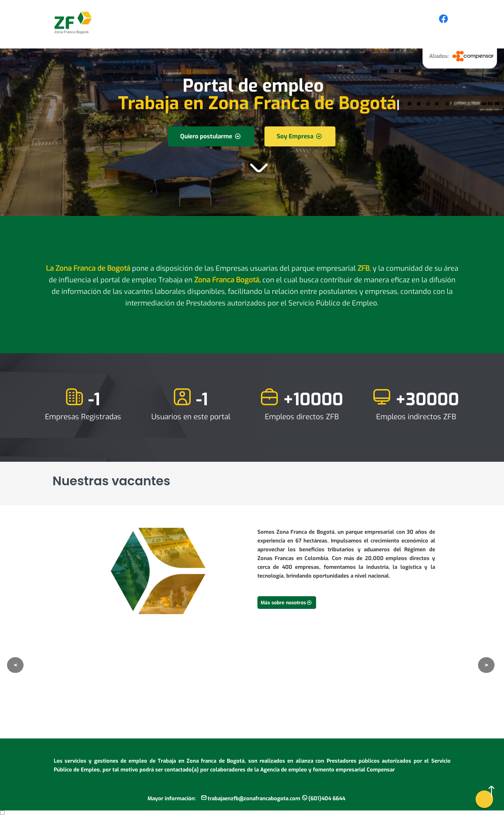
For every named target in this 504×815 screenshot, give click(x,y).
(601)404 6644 (327, 798)
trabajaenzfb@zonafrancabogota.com (254, 798)
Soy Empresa (300, 136)
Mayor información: (172, 798)
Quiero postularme (211, 136)
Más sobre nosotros (287, 603)
